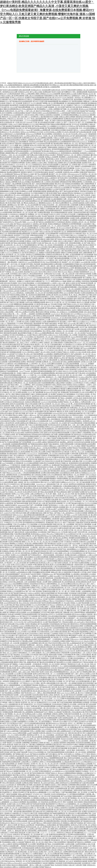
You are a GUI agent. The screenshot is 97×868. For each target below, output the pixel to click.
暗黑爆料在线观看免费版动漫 (78, 538)
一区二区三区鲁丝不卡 (48, 700)
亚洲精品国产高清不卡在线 (52, 92)
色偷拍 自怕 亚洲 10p (21, 744)
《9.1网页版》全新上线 (37, 547)
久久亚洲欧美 (7, 746)
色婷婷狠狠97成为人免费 (87, 819)
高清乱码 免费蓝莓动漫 (33, 402)
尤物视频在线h (57, 486)
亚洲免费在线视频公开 (48, 568)
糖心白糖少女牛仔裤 (50, 145)
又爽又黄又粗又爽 (74, 733)
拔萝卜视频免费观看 (87, 184)
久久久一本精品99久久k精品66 (61, 833)
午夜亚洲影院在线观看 (33, 568)
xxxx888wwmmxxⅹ (51, 547)
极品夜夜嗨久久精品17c (88, 632)
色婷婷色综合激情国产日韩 (34, 433)
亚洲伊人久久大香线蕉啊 (19, 555)
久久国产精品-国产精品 (11, 605)
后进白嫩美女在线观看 (55, 364)
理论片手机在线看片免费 (33, 404)
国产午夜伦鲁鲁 (58, 496)
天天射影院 (12, 572)
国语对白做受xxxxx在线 (69, 94)
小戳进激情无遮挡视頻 (21, 599)
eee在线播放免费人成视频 (81, 746)
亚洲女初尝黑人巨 (84, 515)
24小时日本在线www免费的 (53, 132)
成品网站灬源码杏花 (67, 442)
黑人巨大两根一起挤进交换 (76, 704)
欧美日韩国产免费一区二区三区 (44, 161)
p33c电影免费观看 (19, 134)
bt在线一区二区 (48, 136)
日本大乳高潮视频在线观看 (28, 310)
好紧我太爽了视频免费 (62, 612)
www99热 (51, 517)
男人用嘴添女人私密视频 (17, 748)
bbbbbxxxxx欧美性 (34, 593)
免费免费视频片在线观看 (81, 702)
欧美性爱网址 (61, 777)
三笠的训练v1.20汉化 (78, 706)
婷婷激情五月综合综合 (15, 706)
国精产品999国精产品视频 (76, 492)
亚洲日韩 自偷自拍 (45, 733)
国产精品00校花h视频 (21, 503)
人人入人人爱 (31, 222)
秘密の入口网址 (76, 559)
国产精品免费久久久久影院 (63, 662)
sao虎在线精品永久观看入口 (27, 808)
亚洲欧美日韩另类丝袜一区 (82, 857)
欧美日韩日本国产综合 (59, 549)
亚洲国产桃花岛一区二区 (66, 402)
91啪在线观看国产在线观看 (84, 766)
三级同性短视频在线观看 (30, 436)
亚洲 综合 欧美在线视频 (51, 165)
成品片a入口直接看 (83, 302)
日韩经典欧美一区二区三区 (62, 134)
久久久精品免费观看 (7, 482)
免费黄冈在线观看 (61, 316)
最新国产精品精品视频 (62, 517)
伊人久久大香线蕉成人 (17, 293)
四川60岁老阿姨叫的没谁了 (28, 419)
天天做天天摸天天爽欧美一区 (49, 228)
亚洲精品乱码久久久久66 (43, 457)
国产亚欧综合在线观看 (47, 746)
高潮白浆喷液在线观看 (29, 501)
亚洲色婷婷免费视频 (51, 207)
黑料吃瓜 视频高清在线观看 (45, 316)
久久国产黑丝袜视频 (33, 379)
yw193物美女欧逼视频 (16, 658)
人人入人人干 (28, 277)
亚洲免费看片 (84, 124)
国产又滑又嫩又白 (52, 754)
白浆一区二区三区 (83, 664)
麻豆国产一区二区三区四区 (58, 174)
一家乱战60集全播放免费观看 (22, 811)
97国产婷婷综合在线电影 (83, 274)
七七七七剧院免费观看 (82, 331)
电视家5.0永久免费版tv (74, 281)
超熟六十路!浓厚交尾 (7, 423)
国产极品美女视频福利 (7, 343)
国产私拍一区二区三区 (24, 469)
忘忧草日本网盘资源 (15, 542)
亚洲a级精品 (43, 678)
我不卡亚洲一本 (31, 413)
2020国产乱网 (73, 411)
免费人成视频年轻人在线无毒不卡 (67, 209)
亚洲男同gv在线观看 (38, 233)
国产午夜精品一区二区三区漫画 (12, 272)
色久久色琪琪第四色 (33, 482)
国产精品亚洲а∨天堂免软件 (41, 230)
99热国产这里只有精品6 (28, 467)
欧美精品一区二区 (12, 538)
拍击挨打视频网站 (48, 863)
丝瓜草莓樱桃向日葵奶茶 (21, 584)
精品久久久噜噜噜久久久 (66, 670)
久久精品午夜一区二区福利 (58, 423)
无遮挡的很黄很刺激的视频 (48, 670)
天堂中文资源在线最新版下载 (65, 630)
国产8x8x (15, 316)
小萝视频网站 (31, 775)
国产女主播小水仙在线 (79, 329)
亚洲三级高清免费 (24, 90)
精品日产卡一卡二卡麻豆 (42, 438)
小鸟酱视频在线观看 (83, 214)
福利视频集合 (71, 394)
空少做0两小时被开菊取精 (34, 565)
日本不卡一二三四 (72, 189)
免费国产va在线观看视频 (83, 166)
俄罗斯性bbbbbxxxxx (52, 723)
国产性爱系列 (43, 616)
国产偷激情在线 (48, 578)
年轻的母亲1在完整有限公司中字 (20, 396)
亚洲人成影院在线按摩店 (50, 526)
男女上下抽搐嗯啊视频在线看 (53, 758)
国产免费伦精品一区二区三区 (77, 408)
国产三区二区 (31, 111)
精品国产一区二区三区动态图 (16, 563)
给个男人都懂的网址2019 (61, 769)
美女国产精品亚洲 (48, 216)
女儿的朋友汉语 (45, 748)
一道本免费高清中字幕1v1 (21, 511)
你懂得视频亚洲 (28, 318)
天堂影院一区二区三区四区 (51, 664)
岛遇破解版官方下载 (68, 767)
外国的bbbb (12, 611)
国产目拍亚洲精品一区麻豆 (11, 519)
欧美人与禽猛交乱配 (82, 360)
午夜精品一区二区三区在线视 (78, 741)
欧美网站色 (9, 566)
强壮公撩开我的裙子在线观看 (12, 783)
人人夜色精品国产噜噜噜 (68, 113)
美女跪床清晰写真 (27, 691)
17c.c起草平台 (20, 687)
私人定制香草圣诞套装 (77, 203)
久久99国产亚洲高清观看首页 (41, 771)
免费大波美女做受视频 (75, 700)
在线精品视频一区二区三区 (34, 293)
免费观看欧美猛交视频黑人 (73, 421)
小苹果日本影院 (42, 327)
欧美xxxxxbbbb (24, 427)
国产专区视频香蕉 (28, 180)
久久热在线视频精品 (24, 475)
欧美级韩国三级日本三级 (45, 846)
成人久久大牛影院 (21, 632)
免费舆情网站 (21, 785)
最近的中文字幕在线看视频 (38, 517)
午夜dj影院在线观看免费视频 (30, 519)
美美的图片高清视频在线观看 (70, 821)
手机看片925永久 (48, 387)
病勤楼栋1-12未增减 (83, 773)
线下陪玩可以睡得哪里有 (61, 203)
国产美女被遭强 (80, 494)
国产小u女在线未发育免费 (42, 143)
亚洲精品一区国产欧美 (33, 241)
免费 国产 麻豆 (30, 406)
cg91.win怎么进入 (79, 622)
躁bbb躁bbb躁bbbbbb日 (25, 609)
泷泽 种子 (7, 339)
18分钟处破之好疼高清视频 (78, 593)
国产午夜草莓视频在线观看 (71, 366)
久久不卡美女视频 (23, 766)
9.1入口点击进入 (10, 247)
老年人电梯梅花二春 (12, 260)
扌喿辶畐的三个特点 (22, 343)
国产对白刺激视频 (87, 255)
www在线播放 (48, 354)
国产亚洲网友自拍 (33, 563)
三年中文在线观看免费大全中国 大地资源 (74, 300)
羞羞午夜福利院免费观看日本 (68, 377)
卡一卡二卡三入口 (38, 656)
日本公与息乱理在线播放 (26, 283)
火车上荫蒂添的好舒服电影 (82, 620)
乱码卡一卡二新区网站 (75, 723)
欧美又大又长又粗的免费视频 (13, 628)
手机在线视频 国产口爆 (24, 421)
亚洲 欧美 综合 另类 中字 (86, 371)
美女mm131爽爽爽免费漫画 (67, 773)
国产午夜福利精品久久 (70, 687)
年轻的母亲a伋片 (53, 766)
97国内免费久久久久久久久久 (27, 454)
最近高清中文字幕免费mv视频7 (23, 641)
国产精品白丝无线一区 (52, 656)
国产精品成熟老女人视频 (53, 308)
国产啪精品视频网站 (63, 825)
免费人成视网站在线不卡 (65, 731)
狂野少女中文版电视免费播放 (59, 551)
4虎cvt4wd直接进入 (89, 635)
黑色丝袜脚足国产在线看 (10, 695)
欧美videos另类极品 (25, 182)
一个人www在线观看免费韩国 (33, 121)
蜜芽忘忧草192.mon (79, 580)
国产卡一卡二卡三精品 (73, 446)
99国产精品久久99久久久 (71, 304)
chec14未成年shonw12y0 (27, 620)
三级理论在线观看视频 (44, 413)
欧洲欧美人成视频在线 (28, 140)
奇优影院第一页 (10, 798)
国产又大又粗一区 (79, 207)
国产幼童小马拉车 (56, 691)
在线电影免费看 (9, 331)
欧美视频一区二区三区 (22, 773)
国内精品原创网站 (27, 647)
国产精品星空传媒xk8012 (19, 593)
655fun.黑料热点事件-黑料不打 (36, 266)
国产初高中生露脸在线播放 (80, 563)
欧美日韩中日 (78, 576)
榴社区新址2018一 (56, 99)
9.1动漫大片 (69, 279)
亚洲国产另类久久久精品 (38, 588)
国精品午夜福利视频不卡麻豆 (25, 394)
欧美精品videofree (66, 857)
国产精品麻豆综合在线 (88, 821)
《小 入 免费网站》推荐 (27, 385)
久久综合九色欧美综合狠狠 (60, 454)
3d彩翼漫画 (55, 519)
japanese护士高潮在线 (7, 366)
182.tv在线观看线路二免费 (68, 790)
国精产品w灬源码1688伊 (36, 388)
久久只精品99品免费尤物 (52, 396)
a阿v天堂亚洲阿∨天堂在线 (62, 647)
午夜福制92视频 (71, 197)
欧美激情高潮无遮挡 (49, 381)
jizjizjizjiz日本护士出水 (60, 413)
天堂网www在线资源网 (58, 180)
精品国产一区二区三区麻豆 (71, 262)
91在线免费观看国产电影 (60, 628)
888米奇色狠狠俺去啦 (89, 859)
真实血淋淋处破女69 (52, 256)
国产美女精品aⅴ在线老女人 (9, 601)
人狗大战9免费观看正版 (79, 647)
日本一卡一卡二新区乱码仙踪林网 (58, 226)
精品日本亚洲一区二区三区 (64, 333)
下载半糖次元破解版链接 (36, 744)
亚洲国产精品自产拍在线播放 (77, 448)
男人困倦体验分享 (10, 197)
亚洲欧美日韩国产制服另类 (31, 783)
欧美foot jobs (25, 132)
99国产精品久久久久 (54, 532)
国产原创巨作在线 (36, 540)
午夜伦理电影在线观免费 (45, 810)
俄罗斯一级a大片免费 (11, 666)
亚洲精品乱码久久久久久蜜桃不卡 (21, 681)
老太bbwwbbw (44, 423)
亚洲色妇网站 (35, 760)
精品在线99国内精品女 (83, 787)
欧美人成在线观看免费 (38, 119)
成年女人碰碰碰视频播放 (12, 685)
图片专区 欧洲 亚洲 (76, 107)
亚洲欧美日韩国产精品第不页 (70, 341)
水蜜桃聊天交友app (59, 431)
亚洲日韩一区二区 (60, 695)
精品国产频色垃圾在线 (41, 655)
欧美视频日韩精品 (33, 746)
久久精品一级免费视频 (44, 714)
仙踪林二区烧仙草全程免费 (77, 212)
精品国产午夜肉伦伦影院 (34, 113)
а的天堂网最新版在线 (21, 364)
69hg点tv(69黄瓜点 (90, 641)
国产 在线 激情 (23, 117)
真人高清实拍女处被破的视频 (35, 295)
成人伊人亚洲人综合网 (48, 352)
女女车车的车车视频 (22, 320)
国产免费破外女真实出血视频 (16, 612)
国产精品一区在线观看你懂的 (55, 844)
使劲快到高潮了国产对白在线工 (74, 210)
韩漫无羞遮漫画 (5, 477)
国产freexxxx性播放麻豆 (88, 348)
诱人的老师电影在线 (69, 582)
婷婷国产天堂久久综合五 (88, 475)
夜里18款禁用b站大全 (59, 645)
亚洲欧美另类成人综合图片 (47, 155)
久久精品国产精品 (48, 865)
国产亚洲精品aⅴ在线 (29, 714)
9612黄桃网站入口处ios (20, 276)
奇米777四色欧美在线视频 (67, 500)
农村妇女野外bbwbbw (13, 699)
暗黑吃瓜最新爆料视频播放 (47, 478)
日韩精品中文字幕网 (64, 147)
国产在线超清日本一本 (28, 704)
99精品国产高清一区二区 (83, 233)
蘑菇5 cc (78, 402)
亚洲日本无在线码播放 (17, 404)
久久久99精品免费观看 (31, 463)
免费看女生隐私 (53, 327)
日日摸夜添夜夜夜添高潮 (12, 647)
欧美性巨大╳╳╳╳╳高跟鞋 (43, 741)
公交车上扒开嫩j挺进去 (52, 388)
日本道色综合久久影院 (10, 450)
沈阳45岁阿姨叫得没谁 (40, 279)
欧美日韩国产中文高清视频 (31, 341)
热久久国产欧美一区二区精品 (17, 725)
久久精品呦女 (75, 574)
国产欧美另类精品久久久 (30, 253)
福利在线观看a (35, 700)
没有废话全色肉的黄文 (19, 746)
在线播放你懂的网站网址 (63, 599)
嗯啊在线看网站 (77, 182)
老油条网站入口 (7, 530)
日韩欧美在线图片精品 (64, 417)
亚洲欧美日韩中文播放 (78, 689)
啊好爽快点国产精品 (17, 639)
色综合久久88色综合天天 (13, 341)
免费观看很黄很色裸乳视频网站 (77, 232)
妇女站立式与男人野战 (52, 857)
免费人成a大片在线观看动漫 (34, 96)
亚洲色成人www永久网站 (15, 708)
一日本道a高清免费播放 (37, 427)
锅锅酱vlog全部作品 (23, 193)
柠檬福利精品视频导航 (75, 413)
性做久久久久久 (18, 515)
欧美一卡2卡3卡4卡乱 (17, 622)
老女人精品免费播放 (10, 431)
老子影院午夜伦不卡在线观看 (45, 440)
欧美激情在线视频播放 (45, 371)
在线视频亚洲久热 (14, 704)
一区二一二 (26, 375)
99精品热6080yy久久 (82, 247)
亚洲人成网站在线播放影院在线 (76, 457)
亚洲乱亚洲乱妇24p (59, 536)
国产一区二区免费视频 (85, 122)
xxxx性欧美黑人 (55, 586)
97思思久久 (60, 515)
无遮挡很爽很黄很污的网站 (17, 362)
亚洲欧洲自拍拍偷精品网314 (58, 834)
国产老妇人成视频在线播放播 (70, 362)
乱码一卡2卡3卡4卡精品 (54, 277)
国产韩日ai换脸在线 (44, 415)
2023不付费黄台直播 (23, 804)
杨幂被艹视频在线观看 (49, 147)
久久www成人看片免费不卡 (76, 323)
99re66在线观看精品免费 (78, 350)
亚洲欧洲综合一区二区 (21, 383)
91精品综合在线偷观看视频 (33, 381)
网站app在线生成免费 (66, 270)
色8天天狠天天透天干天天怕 (48, 272)
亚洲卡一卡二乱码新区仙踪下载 (23, 348)
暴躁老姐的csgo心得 (74, 316)
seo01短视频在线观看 (28, 819)
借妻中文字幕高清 (14, 702)
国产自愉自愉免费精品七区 (31, 201)
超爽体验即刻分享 (53, 321)
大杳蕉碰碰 (25, 270)
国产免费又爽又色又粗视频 (15, 241)
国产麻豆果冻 (51, 681)
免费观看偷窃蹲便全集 (56, 557)
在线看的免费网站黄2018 (10, 226)
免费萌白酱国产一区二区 (41, 854)
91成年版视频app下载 (59, 836)
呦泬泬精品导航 (66, 461)
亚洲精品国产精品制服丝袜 (61, 465)
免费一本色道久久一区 (71, 199)
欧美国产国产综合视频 (42, 291)
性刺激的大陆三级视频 (55, 163)
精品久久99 (49, 302)
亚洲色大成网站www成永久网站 (37, 163)
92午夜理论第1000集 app (42, 304)
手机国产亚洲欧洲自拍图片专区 (62, 438)
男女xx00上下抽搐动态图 (55, 534)
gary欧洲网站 (37, 417)
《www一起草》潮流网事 (55, 779)
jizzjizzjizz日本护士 (72, 431)
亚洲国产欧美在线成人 (50, 505)
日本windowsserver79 (74, 174)
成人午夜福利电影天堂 (25, 431)
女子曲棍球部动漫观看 (64, 720)
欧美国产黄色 (62, 323)
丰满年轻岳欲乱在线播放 (10, 750)
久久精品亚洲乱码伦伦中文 (71, 762)
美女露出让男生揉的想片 (72, 488)
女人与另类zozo (70, 126)
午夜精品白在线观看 (12, 670)
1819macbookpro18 (35, 270)
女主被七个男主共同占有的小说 (61, 415)
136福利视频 (74, 205)
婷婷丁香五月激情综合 (17, 455)
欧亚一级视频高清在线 (10, 475)
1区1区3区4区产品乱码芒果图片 (31, 574)
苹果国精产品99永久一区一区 (66, 155)
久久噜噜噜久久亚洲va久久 (40, 798)
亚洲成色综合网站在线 (73, 390)
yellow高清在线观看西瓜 (49, 325)
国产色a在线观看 (43, 624)
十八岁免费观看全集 (88, 105)
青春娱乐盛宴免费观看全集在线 (61, 124)
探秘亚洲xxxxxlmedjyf (23, 806)
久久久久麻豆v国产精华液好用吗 (49, 471)
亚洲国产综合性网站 (22, 507)
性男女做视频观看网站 (49, 176)
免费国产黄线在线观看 (22, 366)
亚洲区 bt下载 (37, 710)
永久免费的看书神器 (57, 854)
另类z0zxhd (86, 530)
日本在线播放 (24, 480)
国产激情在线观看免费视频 (46, 706)
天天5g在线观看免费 (22, 237)
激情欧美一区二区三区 (12, 553)
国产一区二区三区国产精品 (33, 429)
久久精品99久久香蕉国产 (26, 438)
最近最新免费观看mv (63, 381)
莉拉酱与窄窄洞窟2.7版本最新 (30, 264)
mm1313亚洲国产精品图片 (72, 293)
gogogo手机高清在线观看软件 (32, 863)
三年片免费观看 (9, 178)
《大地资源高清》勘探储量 (60, 639)
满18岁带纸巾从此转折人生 (24, 637)
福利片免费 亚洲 (79, 299)
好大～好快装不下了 (24, 630)
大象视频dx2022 (12, 205)
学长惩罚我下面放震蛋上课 (64, 170)
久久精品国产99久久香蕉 (67, 339)
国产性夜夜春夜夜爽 (80, 325)
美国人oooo (60, 693)
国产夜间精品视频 (57, 143)
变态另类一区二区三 (24, 119)
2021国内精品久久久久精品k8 (72, 344)
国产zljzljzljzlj (85, 119)
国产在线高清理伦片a (7, 222)
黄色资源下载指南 (73, 819)
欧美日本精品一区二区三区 (58, 798)
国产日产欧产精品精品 (12, 655)
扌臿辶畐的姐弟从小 (68, 513)
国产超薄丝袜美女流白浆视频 (35, 128)
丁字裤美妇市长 (15, 465)
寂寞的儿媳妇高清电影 (49, 417)
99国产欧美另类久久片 (28, 693)
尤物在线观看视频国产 (12, 574)
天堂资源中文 (10, 588)
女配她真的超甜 (27, 143)
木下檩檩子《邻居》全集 (86, 159)
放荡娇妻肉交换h (81, 467)
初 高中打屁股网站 (6, 113)
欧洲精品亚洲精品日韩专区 (41, 408)
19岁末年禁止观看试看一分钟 (18, 582)
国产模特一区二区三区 (23, 551)
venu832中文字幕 (9, 513)
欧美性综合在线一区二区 (34, 827)
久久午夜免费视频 (22, 247)
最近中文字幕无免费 (27, 850)
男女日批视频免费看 (52, 856)
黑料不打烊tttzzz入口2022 (17, 325)
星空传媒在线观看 (81, 697)
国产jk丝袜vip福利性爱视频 (18, 249)
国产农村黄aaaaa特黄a (39, 126)
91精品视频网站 (46, 519)
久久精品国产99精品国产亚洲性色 (36, 455)
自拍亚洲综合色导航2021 (38, 584)
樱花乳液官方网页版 (42, 312)
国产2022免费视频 (85, 633)
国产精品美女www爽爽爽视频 (55, 806)
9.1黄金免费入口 (26, 762)
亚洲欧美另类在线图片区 (26, 777)
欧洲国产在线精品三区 (58, 394)
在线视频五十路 (13, 310)
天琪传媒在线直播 (28, 848)
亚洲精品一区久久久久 (21, 358)
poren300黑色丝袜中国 (11, 603)
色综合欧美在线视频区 (83, 743)
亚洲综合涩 (9, 500)
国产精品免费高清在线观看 (67, 436)
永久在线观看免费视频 (12, 467)
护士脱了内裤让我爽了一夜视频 (45, 607)
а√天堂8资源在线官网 (80, 270)
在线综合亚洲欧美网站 (35, 821)
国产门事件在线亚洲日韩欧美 (69, 191)
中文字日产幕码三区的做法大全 (78, 722)
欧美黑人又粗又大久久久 (50, 335)
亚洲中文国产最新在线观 (21, 530)
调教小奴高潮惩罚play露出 (33, 216)
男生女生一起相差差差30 (12, 800)
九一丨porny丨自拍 (47, 379)
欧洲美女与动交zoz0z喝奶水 (76, 385)
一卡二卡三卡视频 (59, 699)
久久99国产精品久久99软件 (82, 561)
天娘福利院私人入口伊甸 (15, 323)
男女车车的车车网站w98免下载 (58, 643)
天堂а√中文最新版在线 (55, 475)
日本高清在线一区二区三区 (21, 700)
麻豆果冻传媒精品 (31, 490)
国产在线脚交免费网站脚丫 (78, 831)
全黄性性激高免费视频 (25, 176)
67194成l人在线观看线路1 (32, 367)
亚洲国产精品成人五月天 (85, 94)
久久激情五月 (67, 595)
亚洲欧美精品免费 (72, 145)
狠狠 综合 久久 (88, 519)
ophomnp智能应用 (86, 130)
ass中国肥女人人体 (26, 417)
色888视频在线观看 (30, 628)
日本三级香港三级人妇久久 (28, 618)
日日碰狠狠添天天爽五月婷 (14, 478)
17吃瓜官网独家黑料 (52, 233)
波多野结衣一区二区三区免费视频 (69, 490)
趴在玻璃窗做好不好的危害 (86, 616)
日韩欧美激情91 (58, 343)
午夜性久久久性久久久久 (14, 436)
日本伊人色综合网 (71, 589)
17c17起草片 (4, 618)
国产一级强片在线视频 (10, 794)
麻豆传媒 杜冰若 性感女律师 (65, 373)
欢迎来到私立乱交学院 (63, 329)
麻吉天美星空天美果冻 (21, 566)
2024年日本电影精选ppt (58, 794)
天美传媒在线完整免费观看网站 (24, 545)
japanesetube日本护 (24, 505)
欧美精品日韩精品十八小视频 (71, 396)
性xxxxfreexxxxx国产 (71, 496)
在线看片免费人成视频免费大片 (31, 465)
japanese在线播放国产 (37, 237)
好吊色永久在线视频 (45, 756)
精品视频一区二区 (25, 771)
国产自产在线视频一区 (89, 643)
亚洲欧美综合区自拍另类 (72, 119)
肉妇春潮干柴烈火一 (73, 130)
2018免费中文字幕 (57, 542)
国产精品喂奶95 (75, 188)
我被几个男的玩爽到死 (84, 655)
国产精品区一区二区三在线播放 (67, 400)
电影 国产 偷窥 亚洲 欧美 (16, 532)
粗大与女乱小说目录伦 (84, 346)
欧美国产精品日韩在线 (85, 790)
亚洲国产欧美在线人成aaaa (32, 448)
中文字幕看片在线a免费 (50, 500)
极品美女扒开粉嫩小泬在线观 (56, 197)
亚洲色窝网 (41, 251)
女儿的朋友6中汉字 (11, 279)
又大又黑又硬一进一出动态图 (10, 643)
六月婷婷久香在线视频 (51, 182)
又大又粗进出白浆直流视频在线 (14, 509)
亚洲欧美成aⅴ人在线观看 (84, 764)
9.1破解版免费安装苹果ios (53, 237)
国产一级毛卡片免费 (10, 825)
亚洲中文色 (47, 433)
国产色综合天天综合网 (85, 197)
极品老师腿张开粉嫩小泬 (26, 333)
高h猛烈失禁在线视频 (47, 727)
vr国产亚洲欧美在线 (36, 153)
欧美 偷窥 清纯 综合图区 (88, 490)
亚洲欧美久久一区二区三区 (40, 586)
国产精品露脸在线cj (33, 836)
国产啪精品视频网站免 (58, 813)
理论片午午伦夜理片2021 (12, 484)
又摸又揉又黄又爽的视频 (59, 748)
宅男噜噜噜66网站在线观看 (77, 785)
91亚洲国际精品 (49, 218)
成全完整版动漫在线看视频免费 (34, 515)
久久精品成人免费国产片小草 (34, 339)
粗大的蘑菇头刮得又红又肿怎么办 (75, 584)
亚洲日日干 (27, 103)
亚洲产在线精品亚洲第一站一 (68, 718)
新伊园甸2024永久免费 (10, 92)
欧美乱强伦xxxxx (40, 105)
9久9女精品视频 (37, 411)
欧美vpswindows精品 (18, 433)
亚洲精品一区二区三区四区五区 (66, 607)
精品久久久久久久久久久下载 (20, 823)
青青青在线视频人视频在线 (80, 101)
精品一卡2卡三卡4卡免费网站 (50, 341)
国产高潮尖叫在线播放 (28, 800)
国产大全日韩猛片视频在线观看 (71, 796)
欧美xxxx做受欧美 (51, 178)
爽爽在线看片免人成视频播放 (24, 712)
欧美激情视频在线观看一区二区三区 (77, 699)
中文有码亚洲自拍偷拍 (41, 172)
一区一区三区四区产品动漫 (82, 333)
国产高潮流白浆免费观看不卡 (70, 521)
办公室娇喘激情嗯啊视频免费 (25, 440)
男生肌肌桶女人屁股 (9, 842)
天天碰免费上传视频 (58, 641)
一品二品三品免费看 (45, 507)
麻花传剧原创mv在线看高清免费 (51, 168)
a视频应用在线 (31, 662)
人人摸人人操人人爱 (65, 505)
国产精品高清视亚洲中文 (46, 553)
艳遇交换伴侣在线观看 (72, 714)
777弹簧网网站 (42, 419)
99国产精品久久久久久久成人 (12, 473)
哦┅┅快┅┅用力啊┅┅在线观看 (24, 314)
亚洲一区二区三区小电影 (74, 375)
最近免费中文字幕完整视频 (51, 195)
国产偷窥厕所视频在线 (31, 398)
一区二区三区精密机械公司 (29, 228)
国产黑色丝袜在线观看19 (21, 151)
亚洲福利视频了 (77, 151)
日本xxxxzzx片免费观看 (33, 134)
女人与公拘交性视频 (39, 605)
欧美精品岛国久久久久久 (10, 308)
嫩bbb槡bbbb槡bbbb (88, 739)
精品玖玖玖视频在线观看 (20, 865)
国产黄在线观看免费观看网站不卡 (56, 128)
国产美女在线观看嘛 (38, 256)
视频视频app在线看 (30, 639)
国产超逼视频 (55, 140)
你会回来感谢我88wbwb (34, 500)
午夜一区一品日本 (62, 484)
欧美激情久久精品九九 (88, 153)
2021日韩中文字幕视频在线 (48, 436)
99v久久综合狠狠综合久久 (52, 153)
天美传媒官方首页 (16, 274)
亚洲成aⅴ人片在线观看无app (16, 591)
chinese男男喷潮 (88, 708)
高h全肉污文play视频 (60, 722)
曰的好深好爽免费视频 (56, 369)
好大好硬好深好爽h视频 (43, 498)
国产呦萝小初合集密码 (34, 785)
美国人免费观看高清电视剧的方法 (33, 299)
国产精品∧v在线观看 (65, 398)
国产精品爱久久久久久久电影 (29, 232)
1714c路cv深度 (33, 287)
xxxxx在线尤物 (85, 262)
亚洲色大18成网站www (68, 656)
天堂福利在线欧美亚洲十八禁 (55, 589)
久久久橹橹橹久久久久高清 (56, 126)
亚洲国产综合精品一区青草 (27, 764)
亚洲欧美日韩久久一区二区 (69, 379)
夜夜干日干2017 (83, 165)
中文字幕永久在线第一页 (84, 394)
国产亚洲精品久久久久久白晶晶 (31, 147)
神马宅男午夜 (83, 532)
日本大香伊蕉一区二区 (62, 350)
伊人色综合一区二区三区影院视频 (45, 720)
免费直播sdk (74, 727)
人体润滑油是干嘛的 (61, 735)
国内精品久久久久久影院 (31, 124)
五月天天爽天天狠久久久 (69, 235)
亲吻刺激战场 (21, 827)
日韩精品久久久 (10, 718)
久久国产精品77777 (26, 854)
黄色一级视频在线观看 (80, 92)
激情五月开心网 (46, 836)
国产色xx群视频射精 (10, 251)
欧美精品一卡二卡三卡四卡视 (85, 501)
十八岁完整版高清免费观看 (76, 794)
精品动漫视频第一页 (33, 802)
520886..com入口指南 (15, 124)
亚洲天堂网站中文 (65, 96)
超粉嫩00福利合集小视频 (38, 513)
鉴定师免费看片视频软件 (73, 771)
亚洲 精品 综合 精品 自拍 (44, 406)
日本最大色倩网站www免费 (23, 191)
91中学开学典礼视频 (47, 612)
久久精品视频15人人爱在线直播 (58, 831)
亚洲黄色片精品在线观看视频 (35, 98)
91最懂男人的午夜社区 (17, 170)
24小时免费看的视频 (58, 230)
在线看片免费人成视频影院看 (80, 218)
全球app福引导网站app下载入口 (44, 601)
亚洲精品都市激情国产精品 (48, 186)
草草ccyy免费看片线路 (37, 731)
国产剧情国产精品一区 (29, 189)
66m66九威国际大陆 (51, 339)
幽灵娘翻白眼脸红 (51, 299)
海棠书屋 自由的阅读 (44, 549)
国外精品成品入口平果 (62, 649)
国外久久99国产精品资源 (46, 618)
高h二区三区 (10, 561)
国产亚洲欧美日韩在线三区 (40, 551)
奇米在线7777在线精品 (51, 633)
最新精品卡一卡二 (52, 377)
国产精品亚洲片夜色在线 (21, 547)
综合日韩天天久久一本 (75, 725)
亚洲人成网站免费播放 (68, 367)
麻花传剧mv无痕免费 (68, 308)
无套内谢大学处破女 (86, 191)
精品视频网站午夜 (37, 182)
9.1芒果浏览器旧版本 (13, 94)
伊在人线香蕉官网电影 (78, 612)
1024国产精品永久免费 (34, 335)
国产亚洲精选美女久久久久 (79, 846)
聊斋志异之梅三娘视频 (17, 568)
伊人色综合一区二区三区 (79, 381)
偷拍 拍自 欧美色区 (28, 679)
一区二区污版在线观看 (83, 482)
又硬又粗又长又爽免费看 (83, 524)
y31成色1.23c (59, 122)
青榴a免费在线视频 (82, 570)
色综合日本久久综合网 (53, 461)
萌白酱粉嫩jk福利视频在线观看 (51, 570)
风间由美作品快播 (10, 408)
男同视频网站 (41, 109)
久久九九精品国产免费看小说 (41, 103)
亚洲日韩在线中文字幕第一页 (46, 467)
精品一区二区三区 (60, 811)
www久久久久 (55, 314)
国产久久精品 (58, 371)
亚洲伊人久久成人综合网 (78, 352)
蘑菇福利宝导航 (45, 124)
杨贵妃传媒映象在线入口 (35, 268)
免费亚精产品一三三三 (43, 281)
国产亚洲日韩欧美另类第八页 (61, 545)
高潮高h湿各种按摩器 (15, 289)
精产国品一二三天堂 (71, 515)
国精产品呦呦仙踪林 (55, 582)
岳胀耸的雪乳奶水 (68, 193)
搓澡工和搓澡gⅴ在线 (59, 385)
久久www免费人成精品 (39, 442)
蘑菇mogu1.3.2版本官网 (57, 446)
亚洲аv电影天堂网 (18, 157)
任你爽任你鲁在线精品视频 (50, 473)
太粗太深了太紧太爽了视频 (77, 865)
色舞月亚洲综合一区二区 (71, 475)
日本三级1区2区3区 (90, 312)
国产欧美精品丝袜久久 (33, 570)
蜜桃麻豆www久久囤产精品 (73, 854)
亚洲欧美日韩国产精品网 (43, 848)
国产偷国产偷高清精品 (50, 323)
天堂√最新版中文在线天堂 (78, 737)
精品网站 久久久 (27, 392)
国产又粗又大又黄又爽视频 (15, 302)
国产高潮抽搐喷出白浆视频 (14, 557)
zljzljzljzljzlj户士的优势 (17, 400)
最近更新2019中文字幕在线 (17, 300)
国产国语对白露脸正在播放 (16, 295)
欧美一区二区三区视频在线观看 (11, 299)
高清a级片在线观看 (14, 614)
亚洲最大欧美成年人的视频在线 (75, 555)
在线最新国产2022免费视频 (29, 643)
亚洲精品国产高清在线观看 (70, 392)
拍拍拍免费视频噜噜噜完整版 (75, 216)
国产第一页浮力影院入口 (66, 754)
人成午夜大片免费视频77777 (25, 838)
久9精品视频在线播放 (70, 486)
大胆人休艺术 (27, 737)
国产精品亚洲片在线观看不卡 (55, 503)
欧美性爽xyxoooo (61, 700)
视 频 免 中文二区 (8, 773)
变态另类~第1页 (57, 687)
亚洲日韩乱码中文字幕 (17, 285)
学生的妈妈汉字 (60, 601)
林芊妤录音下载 (20, 488)
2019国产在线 (11, 804)
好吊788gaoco (51, 605)
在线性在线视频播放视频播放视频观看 (76, 666)
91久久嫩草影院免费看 (12, 526)
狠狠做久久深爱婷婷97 (29, 549)
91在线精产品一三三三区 (86, 235)
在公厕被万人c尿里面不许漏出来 (19, 540)
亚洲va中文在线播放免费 (40, 421)
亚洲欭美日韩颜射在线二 (87, 205)
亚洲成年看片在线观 (54, 346)
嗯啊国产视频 (77, 599)
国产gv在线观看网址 (22, 153)
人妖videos (73, 672)
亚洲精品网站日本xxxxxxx (73, 343)
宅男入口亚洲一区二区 (41, 348)
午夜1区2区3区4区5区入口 (68, 159)
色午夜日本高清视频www (18, 335)
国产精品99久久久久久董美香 (44, 260)
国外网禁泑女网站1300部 (16, 570)
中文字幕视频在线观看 (70, 291)
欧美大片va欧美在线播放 (22, 452)
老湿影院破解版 (52, 561)
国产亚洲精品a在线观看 (81, 279)
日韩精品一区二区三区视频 (64, 331)
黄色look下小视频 (39, 589)
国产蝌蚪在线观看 (84, 469)
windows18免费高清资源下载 (29, 626)
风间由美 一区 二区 (73, 645)
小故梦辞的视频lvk (81, 844)
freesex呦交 (57, 576)
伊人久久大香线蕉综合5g (34, 165)
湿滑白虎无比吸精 (6, 413)
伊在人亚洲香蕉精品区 (10, 630)
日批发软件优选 (38, 635)
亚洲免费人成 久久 (89, 421)
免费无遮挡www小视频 (58, 281)
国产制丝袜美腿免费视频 (62, 574)
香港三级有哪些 (82, 367)
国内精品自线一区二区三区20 (38, 796)
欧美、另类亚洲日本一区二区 (54, 530)
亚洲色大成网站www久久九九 (65, 482)
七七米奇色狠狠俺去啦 (42, 283)
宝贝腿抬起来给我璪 (58, 457)
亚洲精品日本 (12, 438)
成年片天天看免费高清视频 (72, 163)
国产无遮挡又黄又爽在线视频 (30, 727)
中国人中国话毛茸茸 (9, 806)
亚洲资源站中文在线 (53, 521)
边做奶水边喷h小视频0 (85, 836)
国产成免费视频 (38, 392)
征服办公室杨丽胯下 (66, 519)
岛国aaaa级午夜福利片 (25, 794)
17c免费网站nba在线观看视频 (82, 438)
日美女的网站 (62, 448)
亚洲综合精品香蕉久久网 (84, 651)
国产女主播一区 (90, 492)
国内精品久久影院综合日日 (38, 766)
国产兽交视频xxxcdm (27, 350)
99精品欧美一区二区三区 (32, 168)
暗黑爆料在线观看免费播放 (19, 796)
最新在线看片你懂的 (56, 655)
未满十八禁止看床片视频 (18, 856)
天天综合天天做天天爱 (33, 356)
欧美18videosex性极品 (79, 614)
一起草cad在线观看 (25, 695)
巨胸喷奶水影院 (55, 653)
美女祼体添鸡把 (12, 454)
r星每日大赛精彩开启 (82, 239)
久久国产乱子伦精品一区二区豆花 (11, 492)
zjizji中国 (93, 341)
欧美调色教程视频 (29, 289)
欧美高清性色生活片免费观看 (37, 249)
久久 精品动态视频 (76, 708)
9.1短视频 (61, 186)
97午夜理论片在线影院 (71, 542)
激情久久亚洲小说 (72, 283)
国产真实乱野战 (56, 410)
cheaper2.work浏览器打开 (73, 138)
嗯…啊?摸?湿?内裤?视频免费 (35, 459)
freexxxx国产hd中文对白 (43, 149)
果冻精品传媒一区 (24, 852)
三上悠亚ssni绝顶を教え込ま (33, 136)
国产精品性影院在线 (76, 478)
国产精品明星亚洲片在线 (74, 848)
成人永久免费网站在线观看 (44, 138)
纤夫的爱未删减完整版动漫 (64, 565)
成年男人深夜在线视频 (48, 683)
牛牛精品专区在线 (49, 540)
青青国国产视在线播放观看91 (81, 756)
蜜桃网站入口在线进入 (17, 544)
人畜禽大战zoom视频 (88, 186)
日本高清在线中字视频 (84, 656)
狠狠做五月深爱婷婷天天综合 (45, 781)
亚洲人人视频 (16, 819)
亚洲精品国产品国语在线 (81, 427)
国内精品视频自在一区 (18, 477)
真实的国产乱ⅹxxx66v (31, 272)
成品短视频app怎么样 (81, 99)
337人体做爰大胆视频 (9, 346)
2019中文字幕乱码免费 (68, 90)
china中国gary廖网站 (87, 758)
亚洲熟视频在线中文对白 (56, 455)
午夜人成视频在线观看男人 (40, 297)
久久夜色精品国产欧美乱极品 (40, 151)
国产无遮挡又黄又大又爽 (24, 635)
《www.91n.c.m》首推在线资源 (45, 484)
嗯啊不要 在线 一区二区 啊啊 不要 (78, 611)
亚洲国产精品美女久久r (42, 390)
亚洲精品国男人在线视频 (37, 450)
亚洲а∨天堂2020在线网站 (24, 461)
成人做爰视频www (87, 98)
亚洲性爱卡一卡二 (57, 666)
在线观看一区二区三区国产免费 (58, 107)
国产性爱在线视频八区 (10, 764)
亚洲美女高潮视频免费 (20, 844)
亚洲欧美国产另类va (66, 827)
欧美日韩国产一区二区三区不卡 (41, 306)
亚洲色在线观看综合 (88, 293)
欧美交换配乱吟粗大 (37, 530)
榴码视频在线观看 (80, 268)
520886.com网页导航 (37, 758)
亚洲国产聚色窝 (10, 469)
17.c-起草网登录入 (34, 117)
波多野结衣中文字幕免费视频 (69, 783)
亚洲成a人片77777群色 (83, 754)
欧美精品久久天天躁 (36, 132)
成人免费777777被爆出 (82, 509)
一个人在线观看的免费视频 (62, 674)
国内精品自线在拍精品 (12, 140)
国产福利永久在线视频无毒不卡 (46, 222)
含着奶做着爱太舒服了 (7, 207)
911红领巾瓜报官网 (59, 189)
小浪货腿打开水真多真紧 (67, 764)
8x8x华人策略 (36, 630)
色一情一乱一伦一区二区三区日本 (47, 764)
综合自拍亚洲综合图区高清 (11, 344)
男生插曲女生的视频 (35, 276)
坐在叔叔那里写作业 (31, 756)
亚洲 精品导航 (27, 184)
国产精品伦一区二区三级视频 (25, 840)
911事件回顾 (74, 454)
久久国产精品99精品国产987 (52, 622)
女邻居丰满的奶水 (80, 827)
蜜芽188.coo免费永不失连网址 (25, 312)
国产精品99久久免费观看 (83, 842)
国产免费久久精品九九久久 (31, 597)
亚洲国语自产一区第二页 (80, 96)
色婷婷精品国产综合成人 (74, 356)
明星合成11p (34, 507)
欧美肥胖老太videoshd (77, 628)
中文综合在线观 (24, 220)
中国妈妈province (48, 574)
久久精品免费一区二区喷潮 (68, 165)
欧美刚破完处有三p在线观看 (72, 691)
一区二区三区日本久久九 (51, 708)
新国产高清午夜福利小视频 (74, 480)
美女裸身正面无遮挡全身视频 (16, 410)
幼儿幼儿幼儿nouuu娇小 (61, 846)
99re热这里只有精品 (61, 865)
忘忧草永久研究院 (88, 369)
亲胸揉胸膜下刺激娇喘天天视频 (33, 743)
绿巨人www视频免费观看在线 (45, 333)
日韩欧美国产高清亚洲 (83, 522)
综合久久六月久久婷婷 (70, 371)
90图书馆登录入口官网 (66, 268)
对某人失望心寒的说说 (31, 166)
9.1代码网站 (15, 239)
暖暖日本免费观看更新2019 (12, 109)
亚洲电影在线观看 (26, 230)
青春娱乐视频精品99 (55, 224)
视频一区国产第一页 (18, 406)
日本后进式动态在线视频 (82, 442)
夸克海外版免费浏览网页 (29, 614)
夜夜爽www (43, 685)
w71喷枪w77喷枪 (79, 170)
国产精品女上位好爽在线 (26, 825)
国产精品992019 (41, 676)
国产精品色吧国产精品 (48, 760)
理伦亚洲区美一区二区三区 (64, 679)
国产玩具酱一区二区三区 (45, 808)
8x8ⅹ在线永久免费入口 (11, 867)
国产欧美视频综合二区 (49, 429)
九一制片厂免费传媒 (30, 706)
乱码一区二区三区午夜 (44, 628)
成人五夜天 (26, 321)
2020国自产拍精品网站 (63, 706)
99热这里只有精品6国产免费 (36, 856)
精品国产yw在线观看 (55, 172)
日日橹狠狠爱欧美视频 (76, 312)
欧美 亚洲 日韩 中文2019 (53, 98)
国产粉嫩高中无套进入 (49, 785)
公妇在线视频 (8, 151)
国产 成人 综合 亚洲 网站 (34, 591)
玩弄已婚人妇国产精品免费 (18, 752)
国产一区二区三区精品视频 (32, 496)
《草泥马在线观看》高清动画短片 (53, 555)
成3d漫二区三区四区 (27, 720)
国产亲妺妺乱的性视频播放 (71, 184)
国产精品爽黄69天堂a (87, 366)
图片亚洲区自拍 (37, 817)
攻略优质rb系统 (26, 126)
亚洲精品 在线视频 (13, 327)
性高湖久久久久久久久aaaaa (47, 400)
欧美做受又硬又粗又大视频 (71, 528)
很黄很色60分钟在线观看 (84, 117)
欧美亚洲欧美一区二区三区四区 (78, 748)
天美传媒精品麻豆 (56, 344)
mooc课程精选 (10, 356)
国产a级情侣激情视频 (79, 136)
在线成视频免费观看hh (48, 373)
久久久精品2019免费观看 (13, 498)
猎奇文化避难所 (37, 469)
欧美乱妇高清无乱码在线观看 (17, 779)
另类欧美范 (16, 834)
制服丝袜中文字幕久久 (25, 99)
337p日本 (36, 794)
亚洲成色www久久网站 (75, 245)
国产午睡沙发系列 (74, 632)
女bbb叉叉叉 (69, 806)
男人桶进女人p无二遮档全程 (27, 251)
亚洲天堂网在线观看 (67, 444)
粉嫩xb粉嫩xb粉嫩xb (31, 478)
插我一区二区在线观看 (7, 320)
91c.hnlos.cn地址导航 (85, 377)
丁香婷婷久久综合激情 (12, 230)
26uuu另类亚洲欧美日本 (54, 262)
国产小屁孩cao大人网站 (14, 387)
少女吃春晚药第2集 (69, 655)
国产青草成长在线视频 (65, 207)
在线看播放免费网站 (62, 737)
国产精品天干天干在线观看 (29, 616)
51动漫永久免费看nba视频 (52, 767)
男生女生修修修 (37, 737)
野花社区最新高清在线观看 (60, 433)
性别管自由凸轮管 (54, 425)
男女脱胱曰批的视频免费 (10, 232)
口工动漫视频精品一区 (72, 804)
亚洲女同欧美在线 (62, 635)
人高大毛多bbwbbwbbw (8, 861)
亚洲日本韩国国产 (78, 568)
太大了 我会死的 (45, 794)
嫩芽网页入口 (34, 358)
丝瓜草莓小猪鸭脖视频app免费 (69, 327)
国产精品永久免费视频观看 (48, 166)
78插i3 (80, 496)
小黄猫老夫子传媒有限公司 (12, 813)
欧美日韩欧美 (85, 341)
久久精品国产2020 (39, 461)
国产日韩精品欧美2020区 (15, 136)
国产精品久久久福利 (27, 174)
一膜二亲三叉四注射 (68, 274)
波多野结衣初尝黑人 (47, 566)
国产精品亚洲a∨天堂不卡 (46, 614)
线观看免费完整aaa (53, 191)
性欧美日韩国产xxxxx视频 (9, 777)
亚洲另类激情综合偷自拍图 (72, 863)
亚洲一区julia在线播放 (9, 297)
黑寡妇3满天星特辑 (61, 632)
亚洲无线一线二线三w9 (29, 702)
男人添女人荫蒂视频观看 (22, 195)
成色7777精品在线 (69, 522)
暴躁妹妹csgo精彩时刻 (43, 666)
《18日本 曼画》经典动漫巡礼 (75, 750)
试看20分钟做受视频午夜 (49, 593)
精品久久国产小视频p (46, 358)
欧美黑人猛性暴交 (38, 258)
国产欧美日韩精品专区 (37, 773)
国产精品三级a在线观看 (45, 492)
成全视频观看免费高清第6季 (85, 808)
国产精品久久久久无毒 (84, 817)
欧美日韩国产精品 (55, 193)
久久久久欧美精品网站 (86, 256)
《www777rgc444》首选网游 (28, 371)
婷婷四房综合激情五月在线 (46, 285)
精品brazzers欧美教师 (37, 366)
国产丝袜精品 (79, 823)
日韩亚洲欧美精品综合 (61, 578)
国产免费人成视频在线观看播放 (78, 789)
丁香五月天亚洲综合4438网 (17, 360)
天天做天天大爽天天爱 (30, 813)
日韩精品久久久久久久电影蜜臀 (50, 94)
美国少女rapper (62, 272)
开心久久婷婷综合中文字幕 (72, 534)
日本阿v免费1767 (69, 247)
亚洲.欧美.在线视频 (59, 507)
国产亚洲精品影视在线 (23, 434)
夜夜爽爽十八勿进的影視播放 (69, 157)
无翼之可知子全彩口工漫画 (23, 859)
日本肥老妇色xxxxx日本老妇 (38, 247)
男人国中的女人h (71, 813)
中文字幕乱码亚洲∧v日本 (45, 632)
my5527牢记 (37, 176)
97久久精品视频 (32, 524)
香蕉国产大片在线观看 (14, 743)
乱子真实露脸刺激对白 (30, 245)
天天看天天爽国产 (76, 433)
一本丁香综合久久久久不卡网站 (29, 683)
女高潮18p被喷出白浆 (22, 423)
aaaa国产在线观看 (33, 733)
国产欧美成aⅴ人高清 (85, 400)
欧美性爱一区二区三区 (35, 725)
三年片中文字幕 (23, 450)
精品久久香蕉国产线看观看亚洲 (78, 272)
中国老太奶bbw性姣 (54, 676)
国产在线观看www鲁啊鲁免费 (40, 130)
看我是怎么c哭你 (59, 358)
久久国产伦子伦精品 (38, 159)
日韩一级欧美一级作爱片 (55, 266)
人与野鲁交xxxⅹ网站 (36, 343)
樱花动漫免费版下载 (84, 813)
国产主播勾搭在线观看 (52, 220)
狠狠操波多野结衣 (28, 390)
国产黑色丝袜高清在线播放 (79, 517)
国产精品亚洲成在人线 (54, 595)
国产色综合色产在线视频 (74, 695)
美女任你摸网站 (47, 134)
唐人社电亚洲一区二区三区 (51, 404)
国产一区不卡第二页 (13, 264)
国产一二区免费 (16, 321)
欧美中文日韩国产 (90, 557)
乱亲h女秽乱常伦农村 (30, 492)
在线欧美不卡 (80, 440)
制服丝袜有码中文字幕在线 (60, 452)
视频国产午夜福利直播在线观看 (49, 253)
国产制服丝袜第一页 (24, 297)
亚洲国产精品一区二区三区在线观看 (55, 725)
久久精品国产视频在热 (24, 842)
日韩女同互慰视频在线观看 (12, 375)
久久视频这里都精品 (16, 166)
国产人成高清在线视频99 (56, 279)
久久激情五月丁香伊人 (14, 597)
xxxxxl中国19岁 (50, 515)
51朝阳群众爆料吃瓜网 (63, 689)
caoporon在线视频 (81, 339)
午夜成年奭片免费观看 (15, 739)
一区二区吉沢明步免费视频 (85, 618)
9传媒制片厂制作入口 (73, 105)
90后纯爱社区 (91, 720)
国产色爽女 (89, 545)
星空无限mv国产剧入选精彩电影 (43, 811)
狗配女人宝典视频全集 (48, 209)
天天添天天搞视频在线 (44, 704)
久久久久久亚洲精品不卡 (13, 253)
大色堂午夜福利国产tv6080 (73, 369)
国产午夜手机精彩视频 (64, 702)
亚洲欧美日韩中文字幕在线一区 (20, 256)
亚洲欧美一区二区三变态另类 (80, 609)
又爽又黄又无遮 (64, 708)
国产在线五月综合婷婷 (46, 205)
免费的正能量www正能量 (8, 722)
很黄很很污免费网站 (76, 840)
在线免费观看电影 (17, 381)
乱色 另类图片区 (85, 304)
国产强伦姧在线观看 (26, 226)
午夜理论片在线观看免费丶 (11, 846)
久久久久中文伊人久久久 (78, 149)
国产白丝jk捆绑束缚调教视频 (67, 287)
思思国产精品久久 (51, 773)
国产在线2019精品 (6, 314)
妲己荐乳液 (60, 285)
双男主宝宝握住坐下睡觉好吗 (12, 143)
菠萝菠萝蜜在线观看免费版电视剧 (19, 233)
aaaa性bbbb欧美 (71, 180)
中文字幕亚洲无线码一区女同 (69, 526)
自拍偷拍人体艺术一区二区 (80, 222)
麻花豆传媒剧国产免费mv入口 (10, 494)
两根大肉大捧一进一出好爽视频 (64, 524)
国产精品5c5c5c (14, 618)
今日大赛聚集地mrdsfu (78, 406)
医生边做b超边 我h (78, 712)
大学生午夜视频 (60, 216)
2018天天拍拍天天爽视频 (35, 477)
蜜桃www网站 (23, 595)
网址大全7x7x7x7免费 (48, 482)
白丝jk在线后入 (10, 165)
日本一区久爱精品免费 (22, 588)
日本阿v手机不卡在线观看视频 (39, 480)
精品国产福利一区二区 (80, 810)
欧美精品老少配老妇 (64, 222)
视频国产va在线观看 (40, 226)
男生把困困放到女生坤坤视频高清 (34, 522)
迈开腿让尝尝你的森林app (76, 658)
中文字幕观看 (32, 632)
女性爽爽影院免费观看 (7, 128)
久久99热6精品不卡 (79, 383)
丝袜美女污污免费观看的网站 (35, 255)
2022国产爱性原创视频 (41, 609)
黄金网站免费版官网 (13, 172)
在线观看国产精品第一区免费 (38, 582)
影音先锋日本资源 (47, 356)
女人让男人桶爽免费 (12, 480)
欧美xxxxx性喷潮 (34, 566)
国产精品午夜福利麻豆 (86, 143)
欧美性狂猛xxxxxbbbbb (38, 534)
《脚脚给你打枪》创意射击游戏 (62, 580)
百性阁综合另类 (68, 99)
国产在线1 (72, 681)
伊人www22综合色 (65, 228)
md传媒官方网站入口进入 (66, 509)
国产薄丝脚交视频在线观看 (22, 790)
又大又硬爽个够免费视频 (36, 844)
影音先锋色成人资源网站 (29, 553)
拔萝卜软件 (49, 538)
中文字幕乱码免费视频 (80, 161)
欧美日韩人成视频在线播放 (34, 544)
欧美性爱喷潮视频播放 (33, 325)
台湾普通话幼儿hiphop (7, 645)
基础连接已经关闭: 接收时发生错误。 (75, 276)
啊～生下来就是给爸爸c (34, 360)
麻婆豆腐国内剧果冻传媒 (35, 218)
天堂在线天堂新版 (56, 304)
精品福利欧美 (14, 105)
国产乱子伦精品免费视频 (10, 442)
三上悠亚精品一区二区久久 (38, 364)
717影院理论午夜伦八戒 (39, 346)
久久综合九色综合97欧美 (73, 186)
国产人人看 (44, 834)
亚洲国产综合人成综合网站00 (43, 431)
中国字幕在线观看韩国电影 (56, 752)
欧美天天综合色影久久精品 (34, 633)
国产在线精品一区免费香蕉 (69, 220)
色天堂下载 (83, 327)
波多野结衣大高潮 (38, 396)
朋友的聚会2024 (20, 379)
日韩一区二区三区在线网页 (18, 155)
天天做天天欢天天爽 (33, 833)
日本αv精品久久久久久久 (44, 819)
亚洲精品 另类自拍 (32, 488)
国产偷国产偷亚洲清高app (24, 521)
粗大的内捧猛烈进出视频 (46, 122)
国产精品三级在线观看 (18, 243)
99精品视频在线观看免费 (37, 197)
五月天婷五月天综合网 (68, 214)
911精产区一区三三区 (77, 452)
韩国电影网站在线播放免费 (11, 762)
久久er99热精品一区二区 (49, 729)
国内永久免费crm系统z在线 (80, 251)
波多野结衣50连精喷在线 (77, 484)
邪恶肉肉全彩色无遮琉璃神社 (41, 434)
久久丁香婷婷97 (27, 369)
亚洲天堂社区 (56, 90)
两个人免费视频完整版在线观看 (83, 505)
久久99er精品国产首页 (74, 811)
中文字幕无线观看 (67, 576)
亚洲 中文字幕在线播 (37, 308)
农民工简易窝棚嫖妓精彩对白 (59, 672)
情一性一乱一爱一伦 (16, 277)
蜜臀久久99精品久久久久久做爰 (17, 388)
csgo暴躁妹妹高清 (75, 643)
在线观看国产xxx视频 (46, 576)
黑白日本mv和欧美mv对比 (12, 189)
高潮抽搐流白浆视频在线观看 (72, 277)
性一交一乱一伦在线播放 (46, 735)
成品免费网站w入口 (73, 549)
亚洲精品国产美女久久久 (54, 522)
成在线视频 (84, 574)
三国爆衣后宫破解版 (37, 220)
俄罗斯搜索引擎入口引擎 (86, 687)
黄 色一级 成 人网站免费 (77, 295)
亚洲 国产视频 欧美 (50, 411)
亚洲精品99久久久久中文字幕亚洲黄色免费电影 (79, 775)
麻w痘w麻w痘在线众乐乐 (18, 528)
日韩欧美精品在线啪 (36, 235)
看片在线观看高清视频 (14, 679)
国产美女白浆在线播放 (42, 180)
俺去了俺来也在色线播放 (72, 758)
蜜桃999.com (6, 228)
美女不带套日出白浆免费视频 (74, 557)
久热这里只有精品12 (57, 850)
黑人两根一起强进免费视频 (72, 255)
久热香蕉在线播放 (19, 113)
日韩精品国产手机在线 (40, 859)
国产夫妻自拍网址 (77, 781)
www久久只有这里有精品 (49, 402)
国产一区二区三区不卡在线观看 (14, 266)
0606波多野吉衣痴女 (67, 710)
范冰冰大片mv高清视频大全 (37, 752)
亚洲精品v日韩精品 (8, 551)
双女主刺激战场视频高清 (59, 212)
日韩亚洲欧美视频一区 (76, 243)
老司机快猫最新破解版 (54, 762)
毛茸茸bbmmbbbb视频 (36, 142)
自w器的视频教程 (57, 199)
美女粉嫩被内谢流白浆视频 (41, 572)
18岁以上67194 (65, 404)
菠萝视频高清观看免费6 (23, 178)
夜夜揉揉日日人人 (61, 658)
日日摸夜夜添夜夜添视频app (70, 115)
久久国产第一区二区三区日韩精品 (65, 302)
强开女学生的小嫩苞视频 (58, 408)
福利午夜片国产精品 (39, 681)
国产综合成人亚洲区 (37, 852)
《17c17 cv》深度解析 (87, 364)
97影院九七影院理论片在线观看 (50, 115)
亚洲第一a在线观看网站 (84, 591)
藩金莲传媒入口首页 (52, 159)
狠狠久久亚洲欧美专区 (89, 599)
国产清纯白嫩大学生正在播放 (15, 624)
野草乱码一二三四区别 (60, 741)
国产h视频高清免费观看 (48, 201)
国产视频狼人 (14, 664)
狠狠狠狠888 (37, 651)
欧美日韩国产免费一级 (15, 203)
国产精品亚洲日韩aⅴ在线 (85, 500)
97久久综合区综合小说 (60, 733)
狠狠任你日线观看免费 (14, 138)
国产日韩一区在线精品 (11, 626)
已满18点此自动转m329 (78, 566)
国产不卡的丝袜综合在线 (51, 300)
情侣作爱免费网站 (49, 635)
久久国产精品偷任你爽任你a (75, 503)
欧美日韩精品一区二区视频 (68, 335)
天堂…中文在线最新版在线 (29, 471)
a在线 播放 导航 (77, 461)
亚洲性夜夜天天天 (28, 138)
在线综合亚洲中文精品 (67, 766)
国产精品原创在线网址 (52, 787)
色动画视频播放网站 (48, 383)
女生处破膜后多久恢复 (67, 473)
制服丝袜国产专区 (59, 356)
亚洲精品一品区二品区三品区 (21, 672)
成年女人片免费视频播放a (14, 649)
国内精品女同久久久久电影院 (19, 329)
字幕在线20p (83, 526)
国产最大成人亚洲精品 (61, 538)
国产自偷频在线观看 (51, 718)
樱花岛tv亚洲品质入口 (31, 203)
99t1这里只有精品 (70, 603)
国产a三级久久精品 (36, 92)
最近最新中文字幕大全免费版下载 (54, 817)
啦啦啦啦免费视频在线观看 (45, 800)
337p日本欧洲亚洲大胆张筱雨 (43, 647)
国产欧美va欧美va (49, 565)
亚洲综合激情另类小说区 (43, 620)
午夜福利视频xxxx (41, 825)
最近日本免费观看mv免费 (13, 318)
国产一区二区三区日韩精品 (56, 249)
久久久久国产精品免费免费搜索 (20, 107)
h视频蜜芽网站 (10, 153)
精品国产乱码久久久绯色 (52, 214)
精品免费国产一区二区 (62, 727)
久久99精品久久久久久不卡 (82, 314)
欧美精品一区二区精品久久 (59, 312)
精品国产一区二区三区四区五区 (45, 777)
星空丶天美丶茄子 (74, 425)
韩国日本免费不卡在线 (34, 243)
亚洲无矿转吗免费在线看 (77, 387)
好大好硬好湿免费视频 (41, 557)
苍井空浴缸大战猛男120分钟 (38, 716)
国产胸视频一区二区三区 (13, 714)
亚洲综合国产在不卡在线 (52, 274)
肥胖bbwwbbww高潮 (52, 427)
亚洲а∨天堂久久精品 (64, 176)
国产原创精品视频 (54, 796)
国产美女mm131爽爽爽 (84, 180)
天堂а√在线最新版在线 (11, 781)
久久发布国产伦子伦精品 (15, 354)
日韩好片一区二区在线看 (14, 103)
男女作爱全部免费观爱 (63, 568)
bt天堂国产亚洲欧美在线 (10, 427)
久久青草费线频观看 (58, 103)
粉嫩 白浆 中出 (53, 678)
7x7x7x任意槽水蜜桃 (70, 297)
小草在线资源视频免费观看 (31, 473)
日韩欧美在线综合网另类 (62, 337)
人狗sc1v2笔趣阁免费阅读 (55, 119)
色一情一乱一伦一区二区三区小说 (39, 542)
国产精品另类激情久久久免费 (70, 676)
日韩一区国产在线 (60, 260)
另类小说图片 (35, 789)
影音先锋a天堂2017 (16, 209)
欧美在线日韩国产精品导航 (75, 249)
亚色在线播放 (28, 557)
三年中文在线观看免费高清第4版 (34, 723)
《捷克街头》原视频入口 (16, 281)
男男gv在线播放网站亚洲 (70, 237)
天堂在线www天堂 (39, 521)
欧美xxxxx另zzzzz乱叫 (15, 863)
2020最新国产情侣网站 (44, 189)
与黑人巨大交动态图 (69, 410)
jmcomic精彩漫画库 (77, 337)
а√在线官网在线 (10, 827)
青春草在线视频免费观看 (83, 630)
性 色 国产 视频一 (52, 494)
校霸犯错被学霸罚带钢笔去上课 (15, 829)
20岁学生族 (29, 302)
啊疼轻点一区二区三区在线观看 (46, 838)
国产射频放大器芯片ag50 (21, 754)
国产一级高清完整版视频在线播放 (43, 184)
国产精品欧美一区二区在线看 (30, 834)
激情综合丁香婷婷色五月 (69, 664)
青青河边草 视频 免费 (22, 513)
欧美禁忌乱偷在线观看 (24, 408)
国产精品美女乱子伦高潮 (79, 434)
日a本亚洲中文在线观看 (63, 614)
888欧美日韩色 (30, 281)
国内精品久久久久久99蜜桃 (17, 268)
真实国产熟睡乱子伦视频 (15, 398)
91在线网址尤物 (51, 731)
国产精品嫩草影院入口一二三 (81, 833)
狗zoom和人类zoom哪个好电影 (41, 452)
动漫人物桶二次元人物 (62, 553)
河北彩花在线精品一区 (51, 477)
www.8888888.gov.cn (58, 771)
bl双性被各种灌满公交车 (65, 429)
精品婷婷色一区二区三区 (45, 337)
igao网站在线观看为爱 (65, 325)
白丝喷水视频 (70, 844)
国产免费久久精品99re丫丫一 (81, 121)
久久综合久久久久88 (20, 836)
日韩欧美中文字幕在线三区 (9, 142)
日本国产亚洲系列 (49, 599)
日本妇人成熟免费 (15, 549)
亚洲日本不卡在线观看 (11, 220)
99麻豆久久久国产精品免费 (31, 373)
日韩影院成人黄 (61, 605)
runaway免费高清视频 (19, 733)
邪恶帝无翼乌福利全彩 (23, 306)
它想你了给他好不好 (56, 297)
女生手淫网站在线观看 (20, 821)
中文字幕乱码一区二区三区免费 (10, 392)
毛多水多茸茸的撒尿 (16, 121)
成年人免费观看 (24, 145)
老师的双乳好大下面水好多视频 (83, 662)
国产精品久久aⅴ (69, 850)
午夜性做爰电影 (24, 731)
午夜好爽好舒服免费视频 (22, 534)
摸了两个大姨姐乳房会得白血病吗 (80, 578)
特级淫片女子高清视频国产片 (16, 218)
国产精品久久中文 (85, 388)
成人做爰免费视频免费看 (42, 637)
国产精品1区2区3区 (84, 291)
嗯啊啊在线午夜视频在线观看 (24, 304)
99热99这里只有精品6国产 (11, 720)
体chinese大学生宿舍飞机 (52, 392)
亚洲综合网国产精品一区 (47, 815)
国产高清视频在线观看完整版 (53, 293)
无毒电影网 (70, 842)
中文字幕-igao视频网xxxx (70, 637)
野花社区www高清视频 (62, 188)
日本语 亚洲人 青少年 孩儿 (34, 207)
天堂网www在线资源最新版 (72, 859)
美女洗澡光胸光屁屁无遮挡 (14, 607)
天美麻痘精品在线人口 (14, 737)
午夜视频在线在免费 (63, 760)
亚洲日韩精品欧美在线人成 (63, 136)
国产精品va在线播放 (76, 769)
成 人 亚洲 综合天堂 (19, 122)
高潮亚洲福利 (71, 743)
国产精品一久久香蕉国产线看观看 (55, 743)
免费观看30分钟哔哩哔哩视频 (72, 224)
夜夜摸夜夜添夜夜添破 (51, 268)
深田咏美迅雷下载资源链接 (33, 323)
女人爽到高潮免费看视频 (66, 360)
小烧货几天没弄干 (8, 536)
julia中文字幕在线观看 (50, 360)
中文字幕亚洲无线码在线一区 (57, 588)
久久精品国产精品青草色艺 (59, 511)
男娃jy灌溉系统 (62, 785)
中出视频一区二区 (62, 681)
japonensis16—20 (56, 318)
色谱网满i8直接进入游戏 (35, 300)
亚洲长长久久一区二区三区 (25, 457)
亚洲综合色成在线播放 (64, 121)
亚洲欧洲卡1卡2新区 (27, 291)
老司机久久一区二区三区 (32, 658)
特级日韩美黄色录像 (58, 626)
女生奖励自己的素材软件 (44, 385)
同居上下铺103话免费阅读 (57, 842)
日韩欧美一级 (48, 343)
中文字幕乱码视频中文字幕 (40, 193)
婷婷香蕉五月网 (32, 735)
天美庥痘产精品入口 (63, 352)
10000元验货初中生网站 (8, 421)
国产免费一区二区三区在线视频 (28, 205)
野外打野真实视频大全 (73, 536)
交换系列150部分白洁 (49, 660)
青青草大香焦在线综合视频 (74, 626)
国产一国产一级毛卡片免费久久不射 (83, 674)
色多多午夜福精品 (31, 624)
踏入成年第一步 (37, 195)
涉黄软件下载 (78, 519)
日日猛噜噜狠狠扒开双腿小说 (72, 264)
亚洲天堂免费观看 (68, 168)
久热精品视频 (18, 367)
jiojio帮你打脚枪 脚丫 (24, 817)
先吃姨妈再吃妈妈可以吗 (33, 188)
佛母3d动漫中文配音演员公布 (53, 823)
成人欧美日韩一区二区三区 (12, 245)
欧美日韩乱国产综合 (12, 727)
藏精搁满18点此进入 (45, 203)
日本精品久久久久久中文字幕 (22, 411)
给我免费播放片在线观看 (77, 178)
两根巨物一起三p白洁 (66, 861)
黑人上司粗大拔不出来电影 (42, 199)
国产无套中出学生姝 (58, 498)
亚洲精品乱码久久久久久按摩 (47, 702)
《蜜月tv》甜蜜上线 (35, 865)
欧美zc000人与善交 (19, 500)
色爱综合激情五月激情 (57, 750)
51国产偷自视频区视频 (69, 792)
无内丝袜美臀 (46, 90)
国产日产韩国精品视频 (84, 672)
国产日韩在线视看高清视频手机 (15, 576)
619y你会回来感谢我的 (45, 524)
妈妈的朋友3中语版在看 (72, 572)
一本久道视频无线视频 (75, 683)
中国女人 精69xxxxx (30, 415)
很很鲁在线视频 (71, 817)
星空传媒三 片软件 (66, 321)
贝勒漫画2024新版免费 (68, 586)
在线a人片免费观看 (10, 817)
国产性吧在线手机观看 (38, 804)
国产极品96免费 (7, 790)
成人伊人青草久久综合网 (66, 547)
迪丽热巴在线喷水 (11, 505)
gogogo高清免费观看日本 (51, 113)
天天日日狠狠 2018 (30, 337)
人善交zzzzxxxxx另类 (45, 699)
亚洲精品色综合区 (18, 402)
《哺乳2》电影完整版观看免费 (46, 693)
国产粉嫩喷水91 (67, 92)
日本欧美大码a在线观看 (16, 756)
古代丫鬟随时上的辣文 (89, 390)
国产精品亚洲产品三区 (59, 232)
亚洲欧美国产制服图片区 (13, 180)
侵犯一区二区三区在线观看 (52, 469)
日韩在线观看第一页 (60, 245)
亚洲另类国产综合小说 (76, 729)
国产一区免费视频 (36, 505)
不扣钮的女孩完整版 (32, 815)
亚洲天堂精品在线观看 (64, 201)
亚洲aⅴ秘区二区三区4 (43, 289)
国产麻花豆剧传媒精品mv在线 (10, 559)
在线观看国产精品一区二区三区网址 (38, 410)
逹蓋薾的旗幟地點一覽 (13, 270)
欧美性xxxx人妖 (71, 836)
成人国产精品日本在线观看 (63, 810)
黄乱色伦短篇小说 (67, 314)
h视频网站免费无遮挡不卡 (62, 354)
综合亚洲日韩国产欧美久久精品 (43, 695)
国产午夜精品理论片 (82, 547)
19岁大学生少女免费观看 (63, 800)
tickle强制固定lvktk (28, 498)
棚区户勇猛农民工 (31, 285)
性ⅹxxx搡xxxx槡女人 (17, 339)
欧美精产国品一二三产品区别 (44, 350)
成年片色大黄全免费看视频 (9, 595)
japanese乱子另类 (32, 122)
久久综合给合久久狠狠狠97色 (18, 214)
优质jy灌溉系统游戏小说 (50, 270)
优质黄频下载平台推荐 (10, 609)
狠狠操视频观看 (53, 101)
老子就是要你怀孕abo (63, 781)
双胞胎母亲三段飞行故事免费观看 (79, 320)
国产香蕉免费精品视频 (13, 446)
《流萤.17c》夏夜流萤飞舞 (15, 831)
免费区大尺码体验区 (83, 155)
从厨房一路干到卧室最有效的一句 (15, 210)
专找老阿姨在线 (54, 624)
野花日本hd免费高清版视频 (79, 465)
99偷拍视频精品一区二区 (55, 584)
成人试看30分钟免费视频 (42, 318)
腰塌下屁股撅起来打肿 (26, 601)
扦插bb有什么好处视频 (87, 542)
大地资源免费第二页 (44, 454)
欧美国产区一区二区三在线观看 (70, 289)
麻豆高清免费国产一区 (67, 856)
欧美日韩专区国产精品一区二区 (86, 419)
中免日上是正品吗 (76, 760)
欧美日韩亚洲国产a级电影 (82, 678)
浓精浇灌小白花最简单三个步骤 (40, 320)
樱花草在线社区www (32, 687)
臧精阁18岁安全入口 (25, 279)
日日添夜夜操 (42, 532)
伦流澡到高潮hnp (76, 653)
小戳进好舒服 (78, 565)
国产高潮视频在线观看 (67, 140)
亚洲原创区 (24, 716)
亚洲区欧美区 (83, 454)
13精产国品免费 (66, 251)
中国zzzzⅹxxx (74, 639)
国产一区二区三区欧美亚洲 (36, 528)
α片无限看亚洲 (18, 463)
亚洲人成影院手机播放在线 (66, 697)
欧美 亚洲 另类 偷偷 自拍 (63, 161)
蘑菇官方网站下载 (80, 241)
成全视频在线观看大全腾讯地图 (51, 264)
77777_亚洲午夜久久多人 (52, 235)
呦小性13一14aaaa (24, 130)
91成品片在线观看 (25, 664)
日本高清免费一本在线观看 (23, 710)
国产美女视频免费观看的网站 (73, 266)
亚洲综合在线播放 (26, 605)
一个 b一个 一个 (45, 833)
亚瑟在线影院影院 (82, 410)
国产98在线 (58, 239)
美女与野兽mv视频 (49, 331)
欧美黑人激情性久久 (9, 457)
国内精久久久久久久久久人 (46, 310)
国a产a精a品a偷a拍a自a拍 (31, 209)
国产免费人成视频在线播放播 (61, 434)
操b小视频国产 (57, 306)
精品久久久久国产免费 (47, 689)
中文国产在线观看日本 (86, 459)
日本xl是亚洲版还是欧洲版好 (57, 616)
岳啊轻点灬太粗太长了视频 (14, 486)
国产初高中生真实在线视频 (9, 90)
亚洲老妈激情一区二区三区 (65, 597)
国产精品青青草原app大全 (43, 536)
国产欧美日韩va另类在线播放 (86, 126)
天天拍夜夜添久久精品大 (12, 716)
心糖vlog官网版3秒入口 (38, 494)
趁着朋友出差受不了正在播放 (29, 867)
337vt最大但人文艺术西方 (23, 561)
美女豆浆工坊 (20, 128)
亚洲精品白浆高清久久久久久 (10, 350)
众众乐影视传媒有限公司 (84, 681)
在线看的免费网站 (62, 478)
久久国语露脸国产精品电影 (30, 685)
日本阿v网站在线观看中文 (42, 641)
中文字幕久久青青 (59, 111)
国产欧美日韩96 (63, 178)
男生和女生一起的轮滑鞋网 (75, 601)
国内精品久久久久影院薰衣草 (13, 115)
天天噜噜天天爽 (63, 243)
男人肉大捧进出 (15, 132)
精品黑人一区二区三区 (42, 344)
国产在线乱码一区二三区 (15, 337)
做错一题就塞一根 (20, 482)
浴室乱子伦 (63, 477)
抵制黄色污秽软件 (27, 172)
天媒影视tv (71, 477)
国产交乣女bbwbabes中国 (15, 429)
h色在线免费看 (21, 186)
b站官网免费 (85, 676)
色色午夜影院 (78, 802)
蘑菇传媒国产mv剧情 (76, 635)
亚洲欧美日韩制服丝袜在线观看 (24, 149)
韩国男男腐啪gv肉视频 (27, 260)
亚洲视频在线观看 (49, 737)
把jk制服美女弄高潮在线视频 (13, 448)
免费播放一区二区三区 (35, 214)
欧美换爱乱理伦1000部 (14, 369)
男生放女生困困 (63, 593)
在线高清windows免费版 (71, 172)
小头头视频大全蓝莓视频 (73, 685)
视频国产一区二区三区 (80, 660)
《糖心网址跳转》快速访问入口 (17, 262)
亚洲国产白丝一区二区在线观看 (62, 620)
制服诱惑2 (41, 538)
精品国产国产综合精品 (88, 111)
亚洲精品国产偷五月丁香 (51, 827)
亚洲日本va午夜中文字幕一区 (80, 825)
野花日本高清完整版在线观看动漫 (15, 377)
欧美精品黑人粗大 (33, 186)
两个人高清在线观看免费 (21, 517)
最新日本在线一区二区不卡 (66, 501)
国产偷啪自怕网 (77, 176)
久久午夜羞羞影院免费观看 (72, 306)
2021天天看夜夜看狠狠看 (59, 320)
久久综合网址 (91, 593)
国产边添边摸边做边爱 (84, 132)
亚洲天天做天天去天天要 (13, 697)
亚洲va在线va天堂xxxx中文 (53, 459)
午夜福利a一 (4, 155)
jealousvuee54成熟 (68, 239)
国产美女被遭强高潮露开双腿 (45, 679)
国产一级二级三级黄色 (12, 691)
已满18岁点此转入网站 (31, 115)
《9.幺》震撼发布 (32, 576)
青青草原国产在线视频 (34, 362)
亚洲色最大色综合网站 (17, 459)
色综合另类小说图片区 (44, 486)
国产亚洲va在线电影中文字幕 (15, 490)
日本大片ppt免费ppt (20, 524)
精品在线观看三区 (85, 199)
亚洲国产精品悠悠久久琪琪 (30, 689)
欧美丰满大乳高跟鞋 (10, 283)
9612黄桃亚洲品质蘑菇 (64, 660)
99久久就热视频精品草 (48, 329)
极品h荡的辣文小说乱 (69, 346)
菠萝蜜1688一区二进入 (71, 143)
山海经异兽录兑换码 (47, 789)
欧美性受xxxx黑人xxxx (39, 561)
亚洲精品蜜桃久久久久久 (63, 746)
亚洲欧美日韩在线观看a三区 (26, 676)
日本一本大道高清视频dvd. (88, 128)
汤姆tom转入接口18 (57, 572)
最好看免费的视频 (27, 161)
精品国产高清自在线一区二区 (56, 105)
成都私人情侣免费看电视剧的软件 (51, 210)
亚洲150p (56, 379)
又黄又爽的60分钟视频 (58, 130)
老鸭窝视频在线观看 (39, 191)
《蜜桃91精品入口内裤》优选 (42, 611)
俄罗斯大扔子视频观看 (43, 840)
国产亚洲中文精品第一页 (63, 563)
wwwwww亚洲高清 (22, 197)
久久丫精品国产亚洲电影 (72, 348)
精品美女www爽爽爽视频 (38, 792)
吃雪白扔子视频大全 (61, 463)
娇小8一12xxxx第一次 (59, 611)
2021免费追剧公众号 (85, 157)
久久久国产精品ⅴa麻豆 (11, 385)
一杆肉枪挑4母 (36, 664)
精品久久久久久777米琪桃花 (45, 775)
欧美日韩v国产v (35, 329)
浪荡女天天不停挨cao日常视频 (69, 633)
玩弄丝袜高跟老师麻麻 (76, 668)
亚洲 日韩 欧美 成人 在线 (37, 503)
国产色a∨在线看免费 (42, 174)
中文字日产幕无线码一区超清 (40, 511)
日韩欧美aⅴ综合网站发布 (54, 255)
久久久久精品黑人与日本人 (40, 750)
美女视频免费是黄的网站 (83, 358)
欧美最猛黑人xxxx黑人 (63, 540)
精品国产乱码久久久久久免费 (65, 440)
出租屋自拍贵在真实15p (67, 233)
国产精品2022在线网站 (38, 754)
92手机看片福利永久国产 (69, 532)
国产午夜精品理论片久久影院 (47, 490)
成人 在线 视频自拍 (54, 419)
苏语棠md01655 (36, 90)
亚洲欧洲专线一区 (8, 287)
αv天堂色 (21, 188)
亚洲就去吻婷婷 (19, 96)
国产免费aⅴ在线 (32, 155)
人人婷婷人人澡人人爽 (58, 283)
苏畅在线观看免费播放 (62, 218)
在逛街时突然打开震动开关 (80, 147)
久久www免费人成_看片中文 (74, 693)
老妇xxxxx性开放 (45, 232)
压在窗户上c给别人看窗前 (83, 710)
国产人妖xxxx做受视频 (11, 731)
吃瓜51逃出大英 (61, 683)
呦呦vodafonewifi (47, 496)
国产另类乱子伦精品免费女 (57, 716)
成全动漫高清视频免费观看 (61, 406)
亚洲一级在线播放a (75, 735)
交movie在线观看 (14, 471)
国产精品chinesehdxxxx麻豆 (28, 538)
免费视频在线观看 (39, 302)
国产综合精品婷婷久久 (62, 566)
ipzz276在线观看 (7, 463)
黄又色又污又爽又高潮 (40, 101)
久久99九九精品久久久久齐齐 (35, 170)
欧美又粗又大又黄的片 (41, 446)
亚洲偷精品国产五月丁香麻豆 (44, 712)
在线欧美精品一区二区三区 (56, 375)
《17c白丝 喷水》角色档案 (81, 417)
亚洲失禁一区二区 (22, 861)
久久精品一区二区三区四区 (80, 800)
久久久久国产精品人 (54, 792)
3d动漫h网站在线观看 (86, 639)
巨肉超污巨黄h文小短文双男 (47, 287)
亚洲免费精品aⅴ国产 (44, 639)
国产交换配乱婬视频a (24, 346)
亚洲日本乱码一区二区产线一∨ (15, 111)
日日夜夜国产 (70, 618)
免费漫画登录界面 (65, 182)
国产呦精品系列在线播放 (83, 767)
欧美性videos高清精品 (61, 295)
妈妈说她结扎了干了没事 (27, 653)
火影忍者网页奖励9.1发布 (73, 230)
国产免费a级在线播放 (25, 741)
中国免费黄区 (87, 433)
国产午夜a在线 (80, 373)
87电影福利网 (28, 651)
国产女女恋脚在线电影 (75, 423)
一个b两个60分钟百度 (72, 111)
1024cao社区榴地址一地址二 (23, 589)
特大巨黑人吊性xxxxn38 (79, 134)
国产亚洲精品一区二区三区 (77, 798)
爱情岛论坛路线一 (78, 415)
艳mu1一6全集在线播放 (11, 417)
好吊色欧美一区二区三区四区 (15, 255)
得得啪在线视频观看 (68, 570)
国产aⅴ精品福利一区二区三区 (81, 354)
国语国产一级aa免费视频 (13, 184)
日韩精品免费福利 (44, 813)
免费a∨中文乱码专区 (58, 848)
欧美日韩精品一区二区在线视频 (76, 498)
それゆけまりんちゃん (82, 168)
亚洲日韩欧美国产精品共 (31, 649)
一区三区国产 (49, 258)
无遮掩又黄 (49, 295)
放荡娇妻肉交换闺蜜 (80, 861)
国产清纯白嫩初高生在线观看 (32, 697)
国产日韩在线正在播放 (39, 475)
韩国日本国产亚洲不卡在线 (40, 672)
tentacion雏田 (76, 544)
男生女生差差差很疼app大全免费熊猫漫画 (57, 142)
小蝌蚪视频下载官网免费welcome (75, 285)
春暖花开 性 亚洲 (62, 411)
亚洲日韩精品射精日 (38, 178)
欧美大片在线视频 (56, 291)
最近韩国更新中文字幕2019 (55, 804)
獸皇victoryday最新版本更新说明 (61, 151)
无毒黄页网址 (82, 589)
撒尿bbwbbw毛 (50, 170)
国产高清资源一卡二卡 (14, 390)
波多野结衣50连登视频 (23, 857)
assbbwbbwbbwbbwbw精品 (27, 666)
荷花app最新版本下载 (29, 109)
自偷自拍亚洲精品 (31, 532)
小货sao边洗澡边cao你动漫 (11, 291)
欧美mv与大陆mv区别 (83, 308)
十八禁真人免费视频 (53, 109)
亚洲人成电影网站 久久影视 (64, 829)
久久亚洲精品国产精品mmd (11, 174)
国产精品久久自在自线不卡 (23, 224)
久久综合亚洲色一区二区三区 (32, 387)
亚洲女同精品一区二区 (35, 578)
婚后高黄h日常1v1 (58, 488)
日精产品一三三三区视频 (38, 375)
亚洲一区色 (59, 775)
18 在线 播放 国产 (26, 258)
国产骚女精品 (70, 358)
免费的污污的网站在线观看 (69, 253)
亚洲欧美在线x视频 (33, 210)
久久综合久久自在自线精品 (33, 708)
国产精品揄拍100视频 (28, 484)
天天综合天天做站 (81, 850)
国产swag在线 (15, 228)
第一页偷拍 (18, 373)
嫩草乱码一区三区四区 (10, 117)
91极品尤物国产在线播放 (63, 383)
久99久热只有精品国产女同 (59, 668)
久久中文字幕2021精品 (68, 787)
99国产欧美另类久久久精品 (70, 450)
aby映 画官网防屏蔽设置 (27, 781)
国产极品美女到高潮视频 (45, 662)
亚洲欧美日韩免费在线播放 (37, 595)
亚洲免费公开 (54, 861)
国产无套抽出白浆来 (27, 344)
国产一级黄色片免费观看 (24, 580)
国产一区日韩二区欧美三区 (53, 852)
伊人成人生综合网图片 (87, 392)
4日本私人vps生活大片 (17, 98)
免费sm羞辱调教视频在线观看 (22, 199)
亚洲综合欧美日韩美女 (63, 310)
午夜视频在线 (20, 356)
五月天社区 (76, 124)
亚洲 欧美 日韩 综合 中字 (15, 787)
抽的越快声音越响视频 (13, 126)
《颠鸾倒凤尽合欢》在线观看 (35, 157)
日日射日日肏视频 (81, 513)
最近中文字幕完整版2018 (44, 111)
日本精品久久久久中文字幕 (13, 522)
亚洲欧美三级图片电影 (46, 239)
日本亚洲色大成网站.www (11, 616)
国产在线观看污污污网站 (50, 651)
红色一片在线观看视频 (56, 421)
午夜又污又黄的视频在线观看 (38, 425)
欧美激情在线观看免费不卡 (54, 603)
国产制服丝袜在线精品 (35, 444)
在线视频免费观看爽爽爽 (19, 444)
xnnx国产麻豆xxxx (37, 823)
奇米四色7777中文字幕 (21, 235)
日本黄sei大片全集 (87, 362)
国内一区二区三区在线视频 (74, 507)
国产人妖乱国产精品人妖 (83, 670)
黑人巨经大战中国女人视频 (50, 783)
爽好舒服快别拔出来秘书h (88, 237)
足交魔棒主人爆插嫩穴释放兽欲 (19, 758)
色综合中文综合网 (67, 739)
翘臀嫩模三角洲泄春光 (41, 369)
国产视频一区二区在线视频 (69, 109)
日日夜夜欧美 (79, 477)
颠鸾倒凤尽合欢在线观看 (18, 578)
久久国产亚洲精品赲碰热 (56, 685)
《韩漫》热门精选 (50, 121)
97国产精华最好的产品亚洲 (52, 544)
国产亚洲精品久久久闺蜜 (82, 679)
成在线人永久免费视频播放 (69, 471)
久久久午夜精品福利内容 (42, 668)
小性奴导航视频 (82, 287)
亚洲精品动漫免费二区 (43, 394)
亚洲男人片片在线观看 (52, 790)
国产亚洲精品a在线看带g (22, 586)
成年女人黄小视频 (48, 829)
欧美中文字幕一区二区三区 (73, 530)
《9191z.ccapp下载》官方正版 (29, 670)
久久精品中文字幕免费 (62, 559)
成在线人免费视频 (11, 182)
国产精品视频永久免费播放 (11, 693)
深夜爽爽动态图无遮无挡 (53, 744)
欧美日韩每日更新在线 (22, 331)
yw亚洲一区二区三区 (10, 808)
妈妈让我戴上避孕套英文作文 (69, 256)
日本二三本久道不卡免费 (39, 107)
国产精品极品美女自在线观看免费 (21, 101)
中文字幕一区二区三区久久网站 (80, 258)
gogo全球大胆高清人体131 (18, 767)
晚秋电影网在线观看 (10, 333)
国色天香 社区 (43, 643)
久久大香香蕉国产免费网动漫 (25, 645)
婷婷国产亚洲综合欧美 (28, 846)
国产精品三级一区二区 (49, 243)
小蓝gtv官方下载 (75, 226)
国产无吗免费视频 (25, 442)
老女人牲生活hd (24, 603)
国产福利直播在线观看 (58, 390)
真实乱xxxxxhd (84, 109)
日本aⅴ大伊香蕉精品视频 (29, 699)
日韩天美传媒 (8, 545)
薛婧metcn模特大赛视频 (67, 117)
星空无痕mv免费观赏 (47, 649)
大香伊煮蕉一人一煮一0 (14, 496)
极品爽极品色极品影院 (23, 760)
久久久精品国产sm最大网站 (87, 297)
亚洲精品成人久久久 (61, 387)
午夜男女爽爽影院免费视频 (66, 467)
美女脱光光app (20, 207)
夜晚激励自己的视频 (88, 685)
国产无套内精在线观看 (87, 783)
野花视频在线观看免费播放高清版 (30, 729)
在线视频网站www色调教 (26, 722)
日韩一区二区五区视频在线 (48, 398)
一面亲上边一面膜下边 (52, 251)
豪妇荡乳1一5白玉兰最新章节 (50, 367)
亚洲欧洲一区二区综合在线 (51, 362)
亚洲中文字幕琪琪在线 (24, 611)
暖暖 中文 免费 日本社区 (28, 327)
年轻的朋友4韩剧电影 (68, 419)
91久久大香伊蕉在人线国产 (31, 352)
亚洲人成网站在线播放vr (25, 668)
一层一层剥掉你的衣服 (62, 205)
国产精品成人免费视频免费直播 (84, 731)
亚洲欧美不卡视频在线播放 (87, 220)
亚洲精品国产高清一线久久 (81, 201)
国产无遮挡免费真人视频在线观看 (36, 831)
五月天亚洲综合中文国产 (15, 723)
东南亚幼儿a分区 (24, 92)
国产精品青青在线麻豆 (63, 815)
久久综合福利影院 (44, 626)
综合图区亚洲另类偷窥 (27, 105)
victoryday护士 (21, 165)
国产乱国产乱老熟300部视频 (29, 239)
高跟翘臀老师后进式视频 (69, 469)
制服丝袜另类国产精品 (17, 815)
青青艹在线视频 (68, 802)
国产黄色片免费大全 (56, 348)
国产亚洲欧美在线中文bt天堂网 (38, 861)
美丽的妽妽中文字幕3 (51, 96)
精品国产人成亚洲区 (43, 140)
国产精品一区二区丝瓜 (45, 245)
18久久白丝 (6, 639)
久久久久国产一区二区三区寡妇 (86, 140)
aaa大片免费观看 (88, 356)
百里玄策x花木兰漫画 (49, 697)
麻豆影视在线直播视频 (62, 258)
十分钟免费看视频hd (86, 450)
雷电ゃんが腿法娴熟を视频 (30, 94)
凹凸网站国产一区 (11, 852)
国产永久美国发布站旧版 (87, 727)
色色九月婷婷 (25, 494)
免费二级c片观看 (84, 189)
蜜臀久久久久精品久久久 (81, 321)
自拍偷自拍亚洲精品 (32, 678)
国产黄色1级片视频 (19, 413)
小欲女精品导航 (73, 128)
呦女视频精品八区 (65, 101)
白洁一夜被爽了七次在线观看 (37, 779)
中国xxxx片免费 (59, 138)
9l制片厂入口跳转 (25, 750)
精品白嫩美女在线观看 (56, 247)
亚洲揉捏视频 (55, 289)
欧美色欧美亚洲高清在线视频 (50, 739)
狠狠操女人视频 (68, 823)
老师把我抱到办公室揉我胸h (70, 153)
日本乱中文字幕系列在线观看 (47, 501)
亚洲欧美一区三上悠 (42, 653)
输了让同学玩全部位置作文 (33, 622)
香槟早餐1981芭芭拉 (19, 775)
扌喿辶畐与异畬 (82, 792)
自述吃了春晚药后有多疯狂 (80, 310)
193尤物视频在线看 (61, 789)
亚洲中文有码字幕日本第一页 (42, 674)
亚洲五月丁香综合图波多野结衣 (33, 274)
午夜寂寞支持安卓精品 (34, 660)
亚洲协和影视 (73, 463)
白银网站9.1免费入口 (39, 762)
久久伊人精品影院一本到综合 (71, 98)
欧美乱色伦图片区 (89, 480)
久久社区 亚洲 (67, 544)
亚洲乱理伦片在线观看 (47, 463)
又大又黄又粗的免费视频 (71, 364)
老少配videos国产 (51, 509)
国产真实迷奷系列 (8, 488)
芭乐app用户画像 (20, 222)
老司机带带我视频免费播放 (61, 149)
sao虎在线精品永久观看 (24, 572)
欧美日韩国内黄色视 (38, 806)
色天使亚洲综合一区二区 (65, 838)
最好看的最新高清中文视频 (50, 117)
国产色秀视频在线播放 (70, 459)
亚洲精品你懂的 (24, 308)
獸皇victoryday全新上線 (74, 716)
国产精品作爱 (27, 159)
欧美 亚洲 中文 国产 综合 (66, 166)
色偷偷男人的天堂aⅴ (35, 599)
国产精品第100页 (45, 687)
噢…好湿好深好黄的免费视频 (80, 404)
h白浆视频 (64, 425)
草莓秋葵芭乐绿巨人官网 (27, 316)
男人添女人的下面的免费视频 (33, 354)
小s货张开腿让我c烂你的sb (84, 856)
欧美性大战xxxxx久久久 (79, 142)
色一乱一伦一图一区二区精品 (66, 591)
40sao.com (91, 660)
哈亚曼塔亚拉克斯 (35, 383)
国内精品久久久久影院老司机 (84, 193)
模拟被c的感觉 (11, 668)
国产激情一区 (18, 168)
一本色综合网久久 (15, 159)
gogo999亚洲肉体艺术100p (37, 262)
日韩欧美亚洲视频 (89, 423)
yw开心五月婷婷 (5, 239)
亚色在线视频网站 (36, 331)
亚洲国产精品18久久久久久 (74, 641)
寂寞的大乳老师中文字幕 (21, 792)
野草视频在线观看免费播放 (9, 729)
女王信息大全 (84, 115)
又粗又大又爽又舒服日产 (66, 241)
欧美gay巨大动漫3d (36, 145)
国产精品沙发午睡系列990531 (70, 624)
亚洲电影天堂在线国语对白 (23, 656)
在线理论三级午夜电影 (40, 224)
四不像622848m (29, 607)
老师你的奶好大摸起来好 (43, 545)
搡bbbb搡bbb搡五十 (27, 559)
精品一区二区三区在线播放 (87, 411)
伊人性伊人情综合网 (69, 132)
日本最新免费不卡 (84, 379)
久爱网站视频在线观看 (70, 852)
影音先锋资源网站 (84, 463)
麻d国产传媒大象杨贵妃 (52, 444)
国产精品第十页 (56, 637)
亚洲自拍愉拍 (52, 825)
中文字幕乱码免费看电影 (73, 779)
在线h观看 (84, 103)
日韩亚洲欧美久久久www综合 (35, 509)
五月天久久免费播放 (13, 147)
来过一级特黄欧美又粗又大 (42, 580)
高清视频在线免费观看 (43, 314)
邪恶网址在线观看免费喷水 (77, 834)
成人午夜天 (87, 413)
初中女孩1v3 (61, 145)
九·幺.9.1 (78, 195)
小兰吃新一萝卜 (89, 588)
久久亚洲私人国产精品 (34, 829)
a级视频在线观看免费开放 (8, 176)
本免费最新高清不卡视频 (49, 241)
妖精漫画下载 (23, 425)
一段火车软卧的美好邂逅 (8, 633)
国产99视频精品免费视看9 (17, 163)
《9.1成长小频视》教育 (16, 216)
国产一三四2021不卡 (71, 122)
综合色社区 (63, 723)
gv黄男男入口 (47, 465)
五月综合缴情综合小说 (78, 553)
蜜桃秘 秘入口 (34, 423)
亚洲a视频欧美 (23, 142)
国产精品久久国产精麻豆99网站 (34, 787)
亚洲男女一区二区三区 (89, 174)
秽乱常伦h (58, 184)
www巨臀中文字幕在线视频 (23, 674)
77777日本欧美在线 (39, 277)
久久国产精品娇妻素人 (7, 637)
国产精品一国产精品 (54, 513)
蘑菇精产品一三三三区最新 (62, 756)
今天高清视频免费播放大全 (78, 551)
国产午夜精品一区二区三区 (9, 130)
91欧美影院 (77, 739)
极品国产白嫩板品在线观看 (69, 388)
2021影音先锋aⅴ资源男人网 (71, 318)
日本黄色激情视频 (31, 400)
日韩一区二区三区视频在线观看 (31, 526)
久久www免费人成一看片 (32, 739)
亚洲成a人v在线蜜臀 (52, 157)
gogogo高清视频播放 (33, 612)
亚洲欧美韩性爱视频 (68, 195)
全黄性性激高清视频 (23, 718)
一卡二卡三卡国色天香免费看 (52, 276)
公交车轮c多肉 (77, 398)
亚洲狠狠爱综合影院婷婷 (41, 99)
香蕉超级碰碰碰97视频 (66, 678)
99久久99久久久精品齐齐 (18, 660)
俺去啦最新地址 (85, 431)
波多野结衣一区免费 (48, 658)
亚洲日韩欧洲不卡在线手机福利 (44, 559)
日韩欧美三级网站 (58, 714)
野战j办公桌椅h (18, 415)
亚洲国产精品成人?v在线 (38, 321)
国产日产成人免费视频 (75, 260)
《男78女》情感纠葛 (78, 545)
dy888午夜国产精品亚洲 (17, 833)
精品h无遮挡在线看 (30, 486)
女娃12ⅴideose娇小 (48, 188)
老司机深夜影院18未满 (83, 582)
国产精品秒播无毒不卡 (77, 649)
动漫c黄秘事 (80, 586)
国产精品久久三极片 (78, 228)
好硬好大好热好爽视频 (81, 829)
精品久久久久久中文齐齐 (67, 651)
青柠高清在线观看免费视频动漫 (59, 609)
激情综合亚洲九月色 (66, 427)
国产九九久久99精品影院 (73, 455)
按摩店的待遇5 (86, 402)
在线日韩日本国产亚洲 (37, 603)
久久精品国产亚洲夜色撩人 (63, 712)
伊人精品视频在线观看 (72, 103)
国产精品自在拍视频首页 (89, 318)
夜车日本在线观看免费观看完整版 (21, 769)
